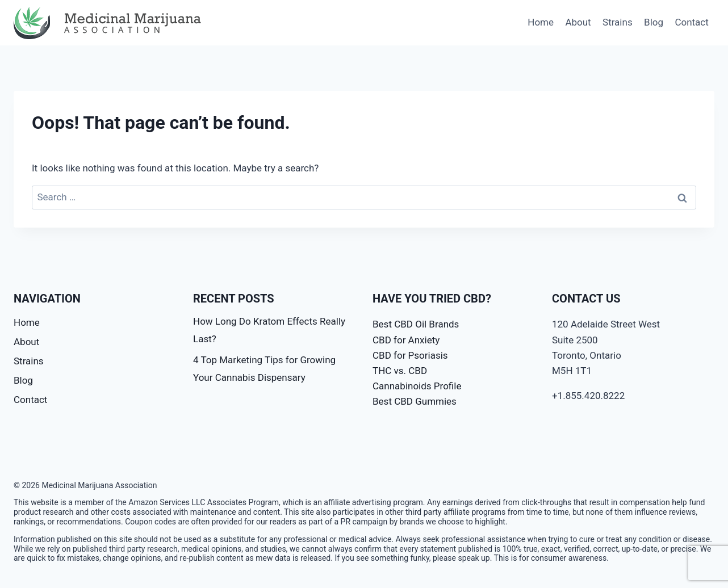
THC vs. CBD (400, 371)
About (578, 22)
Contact (691, 22)
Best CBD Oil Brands (416, 324)
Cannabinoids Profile (417, 386)
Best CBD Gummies (415, 401)
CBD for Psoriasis (410, 355)
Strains (618, 22)
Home (541, 22)
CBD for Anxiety (406, 340)
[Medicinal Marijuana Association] (110, 23)
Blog (654, 22)
